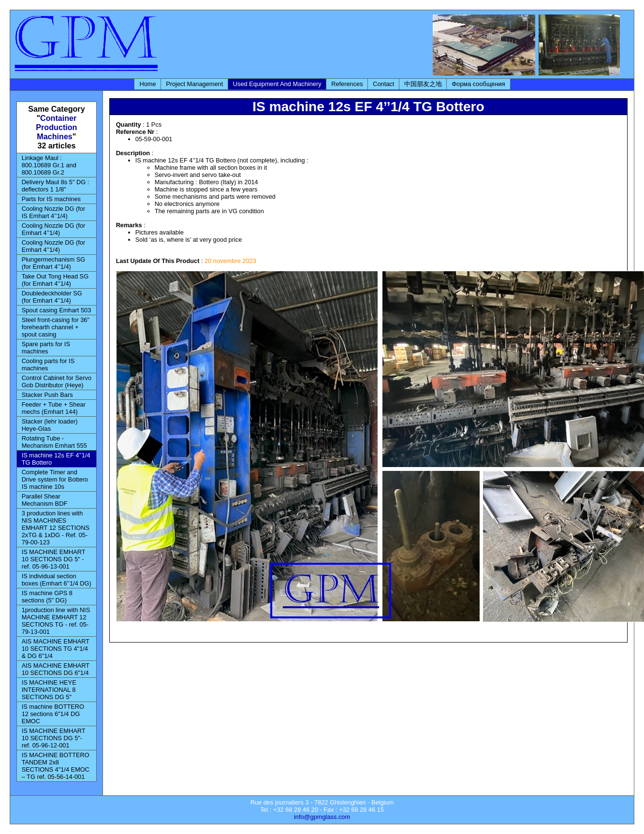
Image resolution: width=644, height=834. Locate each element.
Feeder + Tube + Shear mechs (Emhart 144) (54, 408)
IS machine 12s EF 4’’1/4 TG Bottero (56, 459)
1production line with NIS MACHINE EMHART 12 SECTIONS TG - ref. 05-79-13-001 (56, 621)
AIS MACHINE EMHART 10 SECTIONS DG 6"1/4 (56, 669)
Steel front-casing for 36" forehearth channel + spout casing (56, 327)
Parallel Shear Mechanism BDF (45, 500)
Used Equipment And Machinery (277, 84)
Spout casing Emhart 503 (57, 310)
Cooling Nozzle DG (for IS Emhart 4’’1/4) (54, 212)
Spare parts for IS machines (46, 348)
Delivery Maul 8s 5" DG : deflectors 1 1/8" (56, 186)
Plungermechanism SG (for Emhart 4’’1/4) (54, 263)
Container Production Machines (56, 127)
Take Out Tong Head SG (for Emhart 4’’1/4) (55, 280)
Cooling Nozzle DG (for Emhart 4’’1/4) (54, 229)
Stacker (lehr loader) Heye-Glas (50, 425)
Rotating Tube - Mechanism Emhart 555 (54, 442)
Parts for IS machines (51, 199)
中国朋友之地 (423, 84)
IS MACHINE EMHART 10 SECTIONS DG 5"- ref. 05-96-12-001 (54, 738)
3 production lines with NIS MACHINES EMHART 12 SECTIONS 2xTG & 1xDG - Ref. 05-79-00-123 (56, 528)
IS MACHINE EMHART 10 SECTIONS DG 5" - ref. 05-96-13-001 (54, 559)
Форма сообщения (478, 84)
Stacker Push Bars (47, 395)
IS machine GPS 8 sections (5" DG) (47, 597)
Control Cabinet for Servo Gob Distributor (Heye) (57, 381)
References (347, 84)
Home (147, 84)
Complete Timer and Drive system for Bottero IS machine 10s (55, 479)
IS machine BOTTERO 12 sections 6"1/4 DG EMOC (53, 714)
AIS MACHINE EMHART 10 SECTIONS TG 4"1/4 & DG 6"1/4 (56, 649)
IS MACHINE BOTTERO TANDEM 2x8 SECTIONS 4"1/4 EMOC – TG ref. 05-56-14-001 (56, 766)
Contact (383, 84)
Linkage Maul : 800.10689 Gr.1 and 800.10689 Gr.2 (49, 165)
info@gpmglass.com (322, 817)
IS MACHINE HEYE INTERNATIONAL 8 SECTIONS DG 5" (49, 690)
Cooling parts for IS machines (48, 365)
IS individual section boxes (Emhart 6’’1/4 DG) (57, 580)
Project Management (194, 84)
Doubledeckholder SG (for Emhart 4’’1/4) (52, 297)
